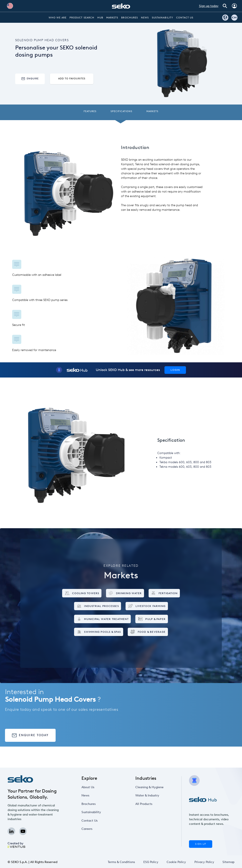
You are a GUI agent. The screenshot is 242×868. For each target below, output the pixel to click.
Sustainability (162, 18)
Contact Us (185, 18)
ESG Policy (151, 862)
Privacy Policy (204, 862)
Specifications (122, 111)
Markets (112, 18)
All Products (144, 804)
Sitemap (228, 862)
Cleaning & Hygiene (149, 787)
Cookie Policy (176, 862)
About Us (88, 787)
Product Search (82, 18)
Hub (100, 18)
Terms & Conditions (121, 862)
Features (90, 111)
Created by (16, 845)
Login (175, 370)
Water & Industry (147, 795)
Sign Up (201, 844)
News (145, 18)
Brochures (129, 18)
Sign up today (209, 6)
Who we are (58, 18)
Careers (87, 829)
